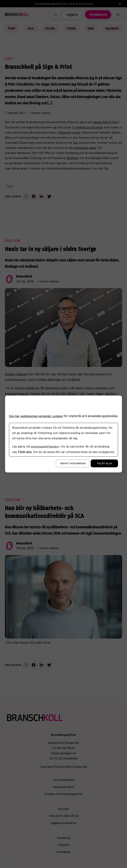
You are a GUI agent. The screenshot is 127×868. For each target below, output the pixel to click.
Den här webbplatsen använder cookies (38, 414)
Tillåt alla (104, 465)
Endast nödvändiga (73, 465)
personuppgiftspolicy (45, 448)
